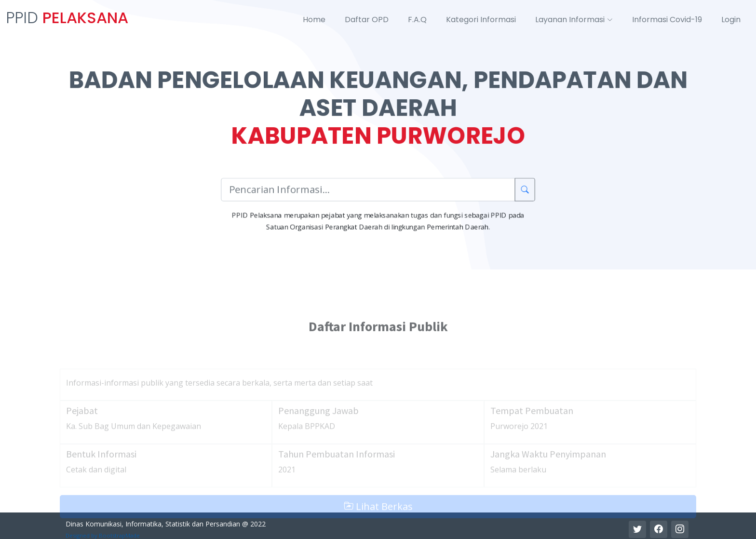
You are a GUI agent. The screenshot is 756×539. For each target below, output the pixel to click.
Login (731, 20)
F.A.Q (417, 20)
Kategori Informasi (481, 20)
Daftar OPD (367, 20)
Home (314, 20)
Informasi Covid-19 (667, 20)
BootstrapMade (119, 535)
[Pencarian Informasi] (368, 190)
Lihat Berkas (378, 525)
